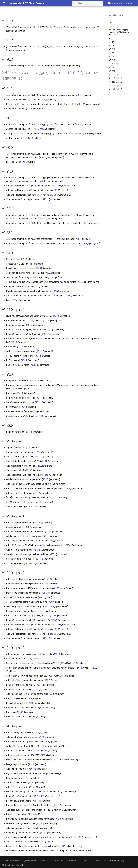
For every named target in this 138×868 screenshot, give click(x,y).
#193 (31, 703)
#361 (42, 157)
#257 (42, 611)
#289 (39, 466)
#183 (22, 162)
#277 (40, 493)
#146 (79, 837)
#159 (28, 814)
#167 (28, 778)
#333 (56, 316)
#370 (80, 134)
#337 (69, 296)
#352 (48, 273)
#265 (46, 579)
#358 (42, 181)
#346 (85, 244)
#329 (36, 381)
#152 (34, 828)
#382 (78, 95)
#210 (73, 663)
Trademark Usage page (116, 860)
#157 (32, 787)
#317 (20, 347)
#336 (15, 300)
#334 (80, 282)
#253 (53, 616)
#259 (51, 602)
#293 (23, 448)
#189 (20, 712)
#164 (58, 792)
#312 (38, 356)
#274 (38, 502)
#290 (29, 470)
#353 (78, 239)
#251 (44, 593)
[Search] (87, 3)
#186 (32, 717)
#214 (57, 654)
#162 (56, 805)
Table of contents (115, 15)
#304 (24, 360)
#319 (14, 342)
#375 (43, 129)
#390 (97, 47)
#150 (43, 833)
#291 (44, 461)
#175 (43, 755)
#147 (42, 842)
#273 (52, 498)
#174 (44, 751)
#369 (80, 104)
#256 (52, 606)
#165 (31, 782)
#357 (42, 219)
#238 (59, 186)
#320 (44, 334)
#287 (45, 479)
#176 (47, 742)
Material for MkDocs (18, 865)
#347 (85, 223)
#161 (62, 810)
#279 (51, 484)
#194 (30, 699)
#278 (68, 489)
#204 (24, 659)
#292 (40, 457)
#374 (43, 100)
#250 (56, 588)
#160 (31, 764)
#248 (54, 620)
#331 (29, 432)
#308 (45, 330)
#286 (48, 475)
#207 (47, 680)
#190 (42, 708)
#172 (33, 769)
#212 (94, 668)
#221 (45, 199)
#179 (41, 737)
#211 (61, 676)
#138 (58, 819)
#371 (29, 138)
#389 (97, 27)
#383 (78, 124)
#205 (39, 685)
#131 (64, 846)
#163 (35, 801)
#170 (45, 746)
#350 (51, 277)
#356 (22, 259)
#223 (53, 195)
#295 (38, 452)
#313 (39, 351)
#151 (42, 796)
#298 (41, 416)
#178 (37, 733)
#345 (55, 291)
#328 (46, 321)
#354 (39, 268)
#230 (55, 190)
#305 (33, 365)
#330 (29, 325)
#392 (74, 72)
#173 (56, 760)
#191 (37, 689)
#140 (72, 851)
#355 (30, 264)
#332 (29, 109)
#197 (50, 694)
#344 (36, 287)
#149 (42, 773)
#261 (41, 597)
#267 (31, 507)
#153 (39, 824)
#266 (42, 584)
